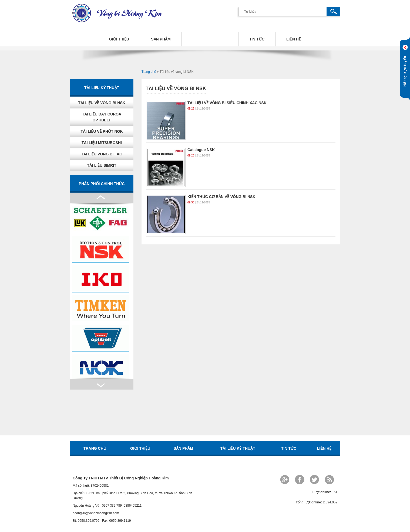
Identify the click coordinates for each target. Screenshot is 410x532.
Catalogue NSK (201, 150)
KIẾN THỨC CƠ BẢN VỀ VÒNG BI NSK (221, 197)
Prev (102, 383)
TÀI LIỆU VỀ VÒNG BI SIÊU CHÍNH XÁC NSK (227, 103)
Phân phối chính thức (102, 184)
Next (102, 199)
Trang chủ (149, 72)
